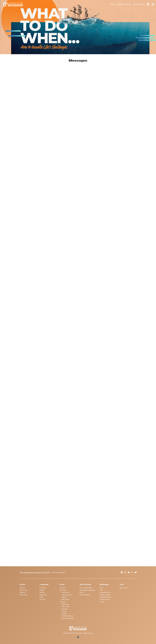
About (22, 584)
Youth (101, 590)
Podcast (64, 611)
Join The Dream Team (86, 588)
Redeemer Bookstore (68, 618)
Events (82, 593)
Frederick (42, 593)
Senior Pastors (24, 590)
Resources (63, 602)
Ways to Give (124, 588)
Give (122, 584)
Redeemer (23, 588)
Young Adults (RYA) (105, 593)
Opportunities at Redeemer (87, 590)
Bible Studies (65, 600)
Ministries (104, 584)
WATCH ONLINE (138, 4)
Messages (65, 609)
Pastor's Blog (65, 607)
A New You (63, 588)
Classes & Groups (67, 595)
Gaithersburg (43, 595)
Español (42, 590)
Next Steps (63, 590)
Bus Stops (43, 600)
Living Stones (66, 593)
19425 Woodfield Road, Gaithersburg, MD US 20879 (35, 573)
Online (41, 597)
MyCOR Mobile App (67, 616)
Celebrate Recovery (105, 597)
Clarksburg (43, 588)
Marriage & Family (105, 595)
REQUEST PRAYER (123, 4)
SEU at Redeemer (85, 595)
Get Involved (85, 584)
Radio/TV (64, 614)
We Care (102, 602)
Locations (44, 584)
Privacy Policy (24, 595)
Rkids (101, 588)
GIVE (112, 4)
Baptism (64, 597)
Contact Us (23, 593)
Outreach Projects (105, 600)
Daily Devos (65, 604)
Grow (62, 584)
